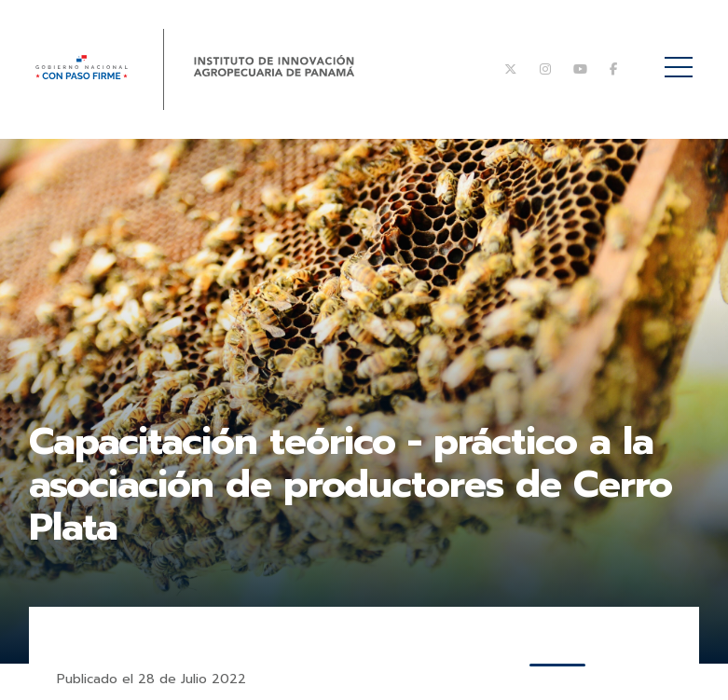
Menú (682, 57)
